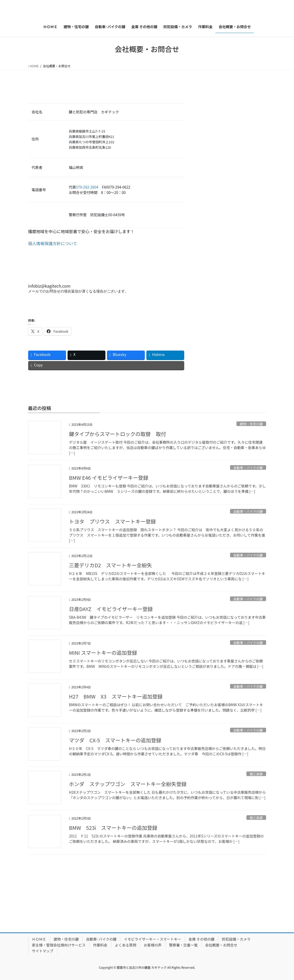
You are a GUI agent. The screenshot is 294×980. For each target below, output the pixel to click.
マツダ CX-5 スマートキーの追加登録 (115, 740)
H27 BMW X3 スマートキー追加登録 (116, 696)
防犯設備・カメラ (236, 939)
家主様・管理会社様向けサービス (59, 945)
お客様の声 (153, 945)
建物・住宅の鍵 (251, 424)
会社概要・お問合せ (221, 945)
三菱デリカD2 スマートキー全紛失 (111, 565)
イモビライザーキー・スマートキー (153, 939)
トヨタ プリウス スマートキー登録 (112, 521)
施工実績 (256, 774)
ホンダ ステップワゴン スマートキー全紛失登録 (128, 784)
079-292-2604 (87, 187)
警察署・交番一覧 (183, 945)
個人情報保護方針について (53, 243)
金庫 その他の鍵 (202, 939)
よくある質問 (126, 945)
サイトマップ (43, 951)
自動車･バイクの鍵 (101, 939)
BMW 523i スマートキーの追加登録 (113, 828)
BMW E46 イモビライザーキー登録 (109, 478)
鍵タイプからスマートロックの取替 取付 (118, 434)
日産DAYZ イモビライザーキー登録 (111, 609)
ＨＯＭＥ (39, 939)
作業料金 (100, 945)
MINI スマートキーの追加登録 (103, 653)
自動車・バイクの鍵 (248, 468)
